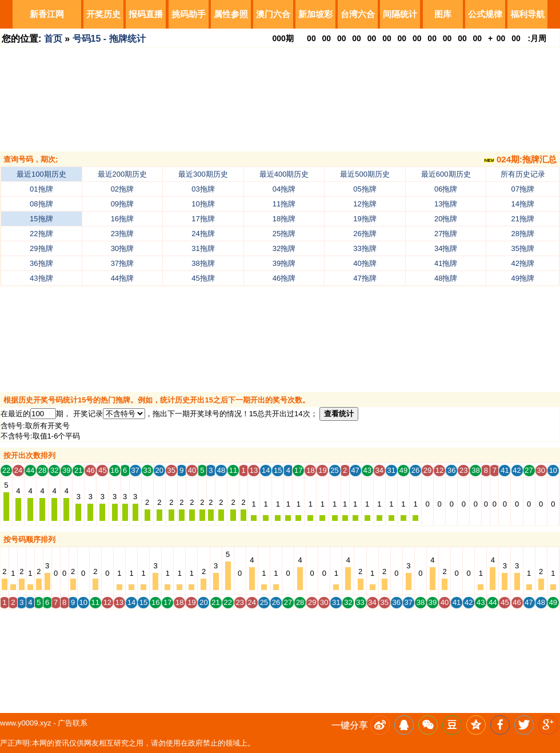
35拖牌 (523, 248)
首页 (53, 39)
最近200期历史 (123, 174)
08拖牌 (41, 204)
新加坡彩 (315, 14)
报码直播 (146, 14)
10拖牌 (203, 204)
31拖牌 (203, 248)
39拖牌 (284, 263)
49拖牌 (523, 278)
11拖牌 (284, 204)
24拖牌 (203, 234)
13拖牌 (446, 204)
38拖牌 (203, 263)
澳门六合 (273, 14)
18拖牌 (284, 219)
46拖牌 (284, 278)
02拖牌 (122, 189)
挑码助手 (189, 14)
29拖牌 (41, 248)
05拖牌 (365, 189)
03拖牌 (203, 189)
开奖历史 (103, 14)
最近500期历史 (365, 174)
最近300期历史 (203, 174)
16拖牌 (122, 219)
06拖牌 (446, 189)
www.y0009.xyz (26, 723)
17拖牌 (203, 219)
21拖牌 (523, 219)
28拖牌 (523, 234)
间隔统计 (400, 14)
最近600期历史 (446, 174)
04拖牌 (284, 189)
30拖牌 (122, 248)
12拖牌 (365, 204)
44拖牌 (122, 278)
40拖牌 (365, 263)
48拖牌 (446, 278)
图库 (443, 14)
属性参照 (231, 14)
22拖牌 (41, 234)
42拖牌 (523, 263)
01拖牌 (41, 189)
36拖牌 (41, 263)
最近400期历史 (284, 174)
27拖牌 (446, 234)
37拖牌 (122, 263)
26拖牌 (365, 234)
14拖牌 (523, 204)
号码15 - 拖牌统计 (109, 39)
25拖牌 (284, 234)
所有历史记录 (523, 174)
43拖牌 (41, 278)
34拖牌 (446, 248)
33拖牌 (365, 248)
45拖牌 (203, 278)
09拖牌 (122, 204)
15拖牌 (41, 219)
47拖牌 (365, 278)
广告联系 (73, 723)
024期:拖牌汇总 (520, 159)
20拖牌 (446, 219)
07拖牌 (523, 189)
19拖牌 (365, 219)
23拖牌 (122, 234)
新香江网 (47, 14)
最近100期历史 (41, 174)
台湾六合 (358, 14)
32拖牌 (284, 248)
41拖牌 (446, 263)
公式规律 (485, 14)
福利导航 (527, 14)
